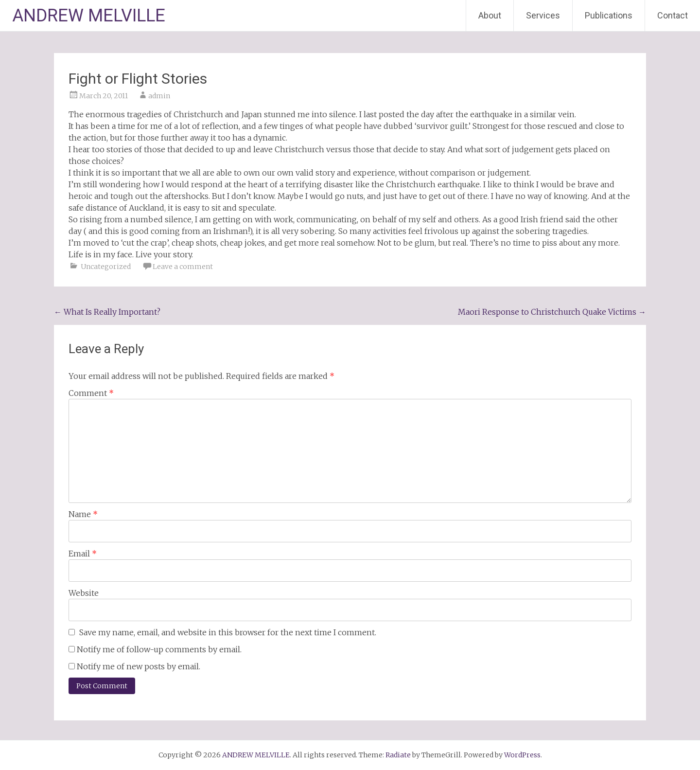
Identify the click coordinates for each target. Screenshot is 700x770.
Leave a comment (183, 267)
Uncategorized (106, 267)
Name (83, 514)
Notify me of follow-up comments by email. (159, 649)
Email (83, 554)
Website (84, 593)
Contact (673, 15)
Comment (91, 393)
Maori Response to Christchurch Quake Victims (552, 312)
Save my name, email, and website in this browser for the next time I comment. (228, 632)
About (490, 15)
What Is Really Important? (107, 312)
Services (543, 15)
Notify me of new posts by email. (139, 666)
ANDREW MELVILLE (89, 16)
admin (159, 96)
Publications (609, 15)
